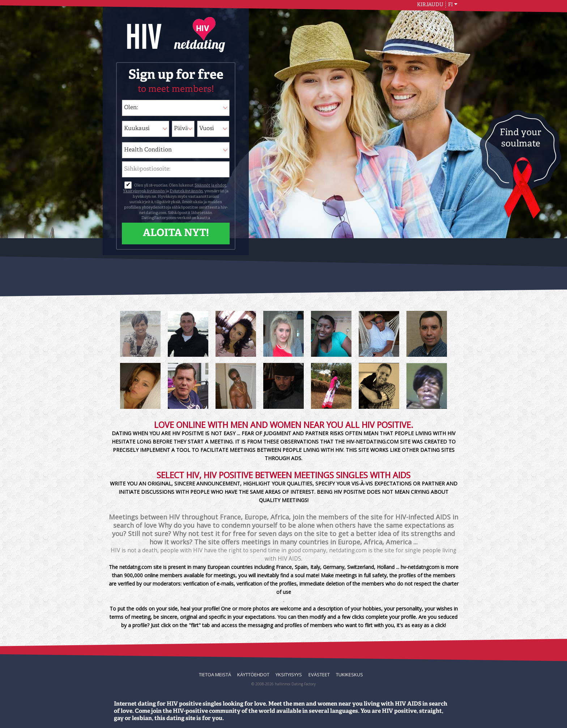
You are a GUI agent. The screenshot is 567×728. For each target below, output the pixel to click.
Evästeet (319, 675)
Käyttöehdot (253, 675)
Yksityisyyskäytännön (144, 191)
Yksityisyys (289, 675)
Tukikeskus (349, 675)
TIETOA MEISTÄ (215, 675)
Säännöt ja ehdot (210, 186)
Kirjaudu (430, 5)
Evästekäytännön (186, 191)
